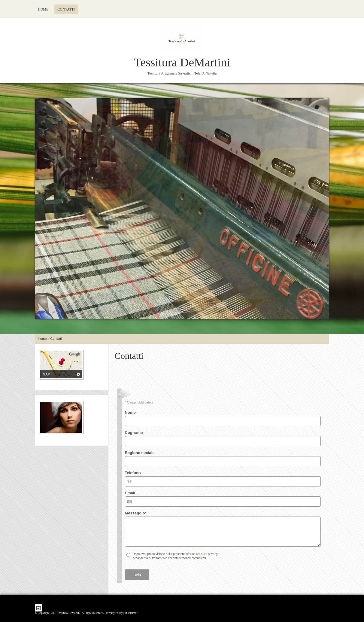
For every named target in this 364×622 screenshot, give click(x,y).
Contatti (66, 9)
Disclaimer (131, 613)
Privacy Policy (114, 613)
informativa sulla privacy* (202, 554)
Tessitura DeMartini (182, 62)
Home (43, 9)
